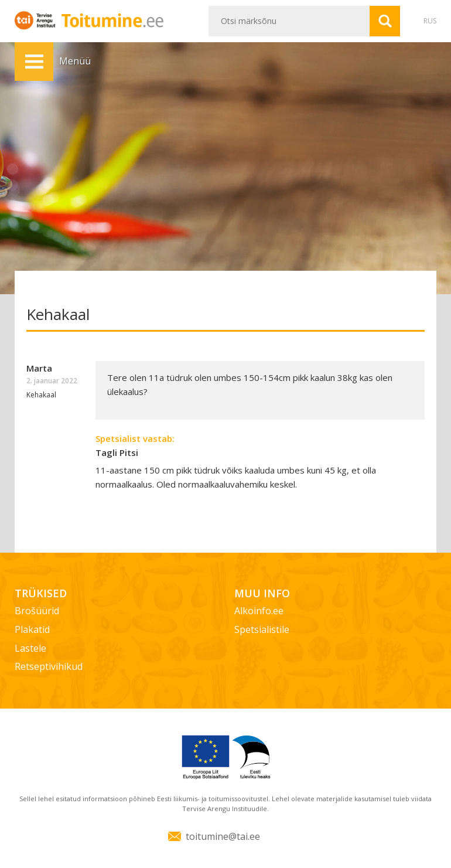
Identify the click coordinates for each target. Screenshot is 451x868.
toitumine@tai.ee (223, 836)
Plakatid (32, 629)
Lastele (30, 648)
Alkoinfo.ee (259, 611)
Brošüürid (37, 611)
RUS (430, 21)
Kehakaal (41, 395)
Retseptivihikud (49, 666)
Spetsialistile (262, 629)
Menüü (34, 62)
